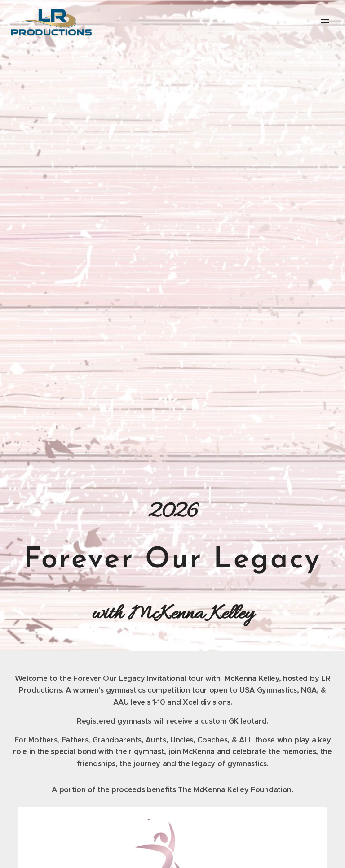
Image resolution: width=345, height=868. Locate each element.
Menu (325, 23)
